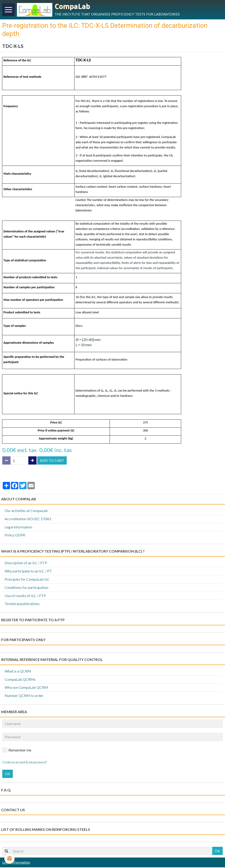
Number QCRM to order (24, 696)
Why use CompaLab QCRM (26, 688)
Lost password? (37, 763)
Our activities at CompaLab (26, 511)
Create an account (14, 763)
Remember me (17, 751)
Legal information (18, 528)
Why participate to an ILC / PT (28, 572)
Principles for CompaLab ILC (27, 580)
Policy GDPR (15, 536)
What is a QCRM (18, 672)
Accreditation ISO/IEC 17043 (28, 519)
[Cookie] (10, 859)
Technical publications (22, 604)
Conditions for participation (26, 588)
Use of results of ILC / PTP (25, 596)
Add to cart (52, 461)
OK (8, 774)
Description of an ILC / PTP (26, 563)
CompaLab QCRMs (20, 680)
